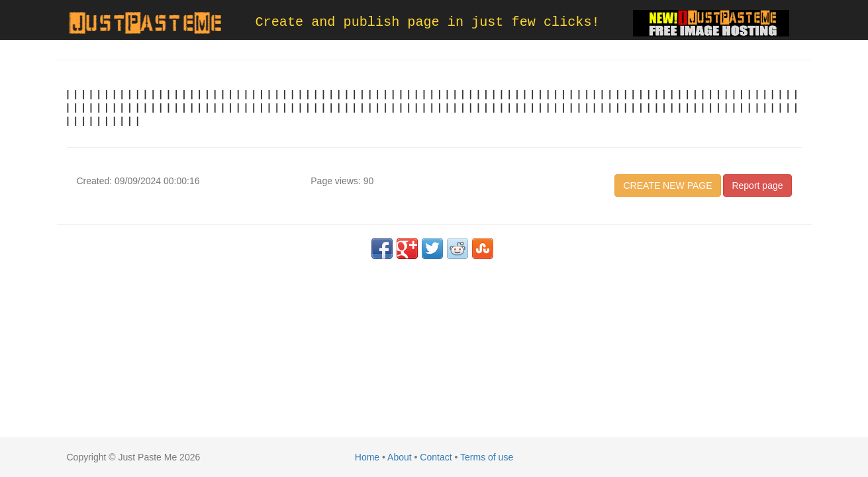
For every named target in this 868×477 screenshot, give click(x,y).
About (400, 457)
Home (367, 457)
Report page (757, 185)
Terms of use (487, 457)
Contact (436, 457)
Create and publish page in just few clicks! (428, 22)
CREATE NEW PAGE (667, 185)
